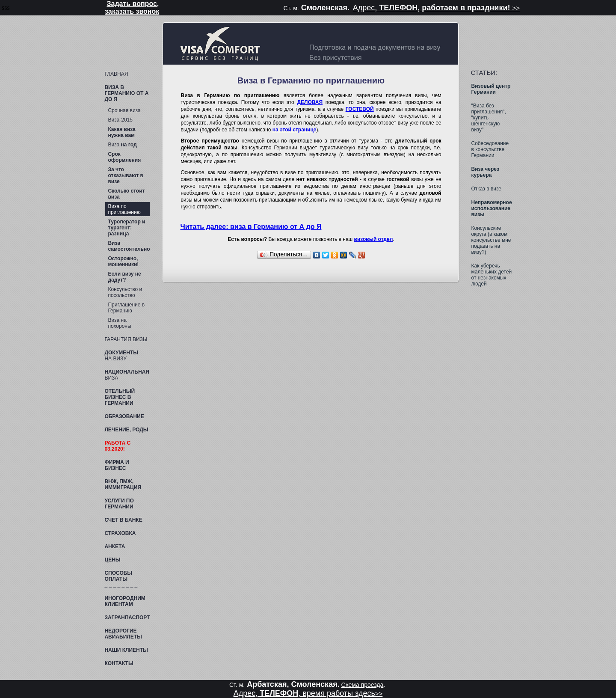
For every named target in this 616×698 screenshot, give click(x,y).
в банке (123, 520)
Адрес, (433, 8)
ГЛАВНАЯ (116, 74)
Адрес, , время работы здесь (304, 693)
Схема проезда (363, 685)
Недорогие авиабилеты (123, 634)
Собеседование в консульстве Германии (490, 149)
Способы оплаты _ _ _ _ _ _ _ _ (121, 579)
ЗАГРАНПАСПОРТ (127, 618)
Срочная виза (124, 110)
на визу (121, 356)
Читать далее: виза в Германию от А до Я (251, 227)
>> (516, 8)
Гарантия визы (126, 339)
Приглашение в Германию (126, 308)
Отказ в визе (486, 189)
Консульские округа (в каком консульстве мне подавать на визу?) (491, 240)
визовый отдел (374, 239)
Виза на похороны (119, 323)
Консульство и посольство (125, 292)
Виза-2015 (120, 120)
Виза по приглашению (124, 209)
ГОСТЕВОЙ (360, 109)
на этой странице (295, 130)
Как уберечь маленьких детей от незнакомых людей (491, 275)
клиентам (125, 601)
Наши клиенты (126, 650)
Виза (122, 145)
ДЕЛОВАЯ (310, 102)
